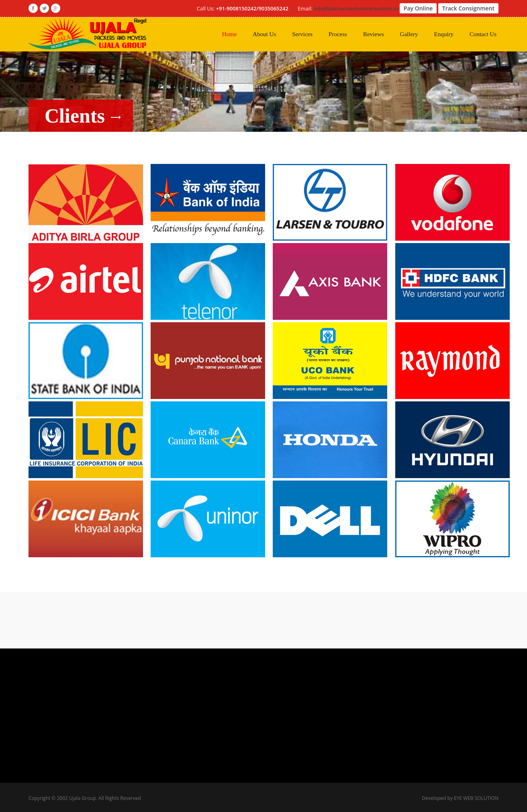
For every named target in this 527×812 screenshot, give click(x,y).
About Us (264, 34)
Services (302, 34)
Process (338, 34)
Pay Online (418, 8)
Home (230, 34)
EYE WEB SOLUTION (476, 798)
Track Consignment (468, 8)
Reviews (374, 34)
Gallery (409, 34)
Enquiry (444, 34)
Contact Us (483, 34)
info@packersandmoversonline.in (356, 8)
